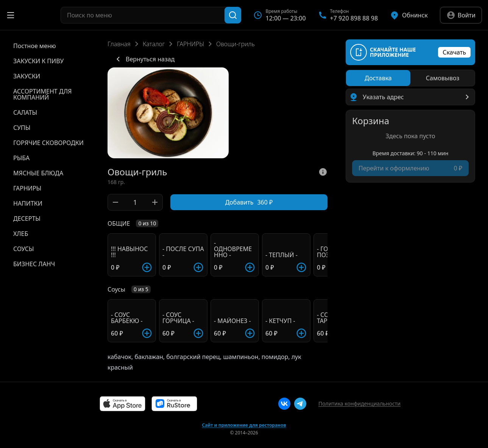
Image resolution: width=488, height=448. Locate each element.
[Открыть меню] (11, 15)
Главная (119, 44)
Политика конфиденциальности (359, 404)
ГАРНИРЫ (190, 44)
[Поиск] (233, 15)
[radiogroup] (410, 78)
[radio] (378, 78)
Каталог (154, 44)
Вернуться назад (144, 59)
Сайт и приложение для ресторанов (244, 425)
